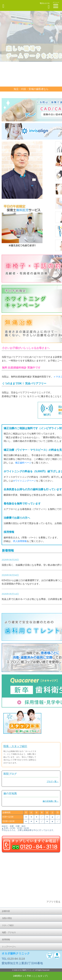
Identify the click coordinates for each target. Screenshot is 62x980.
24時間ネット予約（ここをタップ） (31, 976)
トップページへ (9, 947)
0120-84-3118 (16, 959)
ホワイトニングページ (24, 481)
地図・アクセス (9, 932)
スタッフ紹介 (8, 925)
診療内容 (6, 911)
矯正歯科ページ (23, 463)
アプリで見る (53, 902)
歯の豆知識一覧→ (51, 801)
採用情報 (6, 940)
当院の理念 (7, 918)
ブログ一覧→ (53, 781)
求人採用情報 (20, 541)
